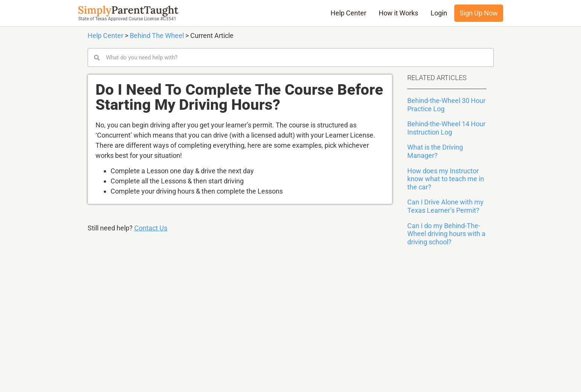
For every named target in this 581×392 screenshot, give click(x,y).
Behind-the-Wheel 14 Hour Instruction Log (446, 128)
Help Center (348, 13)
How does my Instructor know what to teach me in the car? (446, 179)
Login (439, 13)
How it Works (398, 13)
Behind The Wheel (157, 36)
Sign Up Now (479, 13)
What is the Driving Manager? (435, 151)
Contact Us (151, 228)
